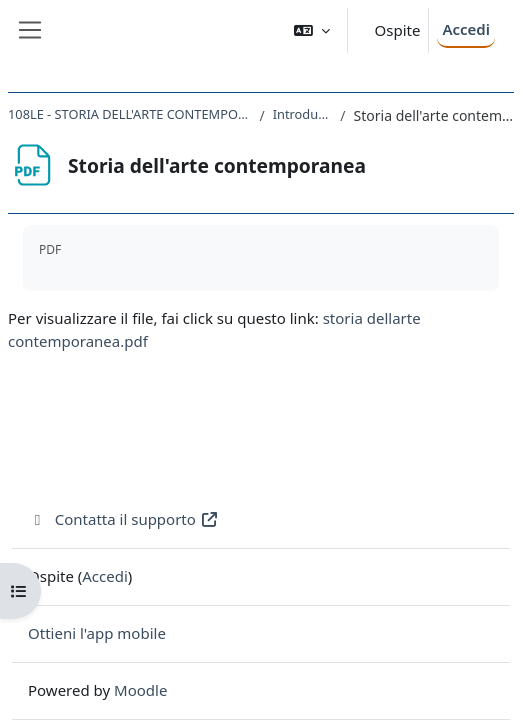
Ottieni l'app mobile (97, 633)
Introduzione (303, 114)
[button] (312, 30)
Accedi (466, 29)
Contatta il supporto (123, 519)
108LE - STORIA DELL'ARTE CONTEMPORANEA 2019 (129, 114)
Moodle (140, 690)
